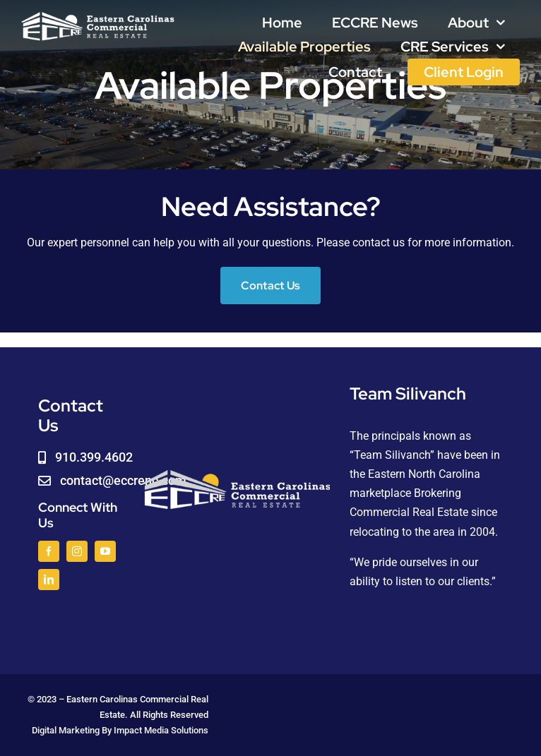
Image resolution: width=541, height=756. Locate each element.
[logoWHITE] (98, 16)
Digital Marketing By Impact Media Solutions (120, 730)
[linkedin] (49, 580)
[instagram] (77, 551)
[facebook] (49, 551)
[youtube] (105, 551)
